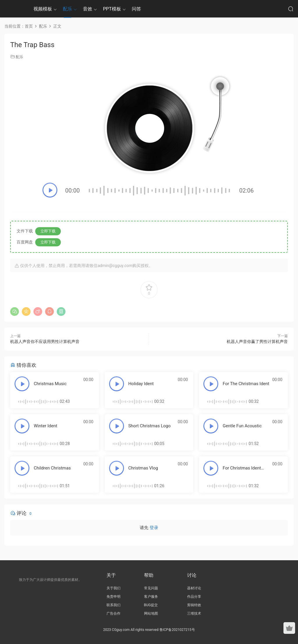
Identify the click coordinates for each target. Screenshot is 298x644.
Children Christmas (52, 468)
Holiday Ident (141, 384)
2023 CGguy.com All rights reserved (131, 630)
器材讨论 (194, 588)
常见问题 (151, 588)
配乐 (68, 9)
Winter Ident (46, 426)
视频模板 (43, 9)
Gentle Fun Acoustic (242, 426)
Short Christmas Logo (150, 426)
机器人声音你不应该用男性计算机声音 (45, 341)
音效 (88, 9)
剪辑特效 (194, 605)
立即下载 (48, 231)
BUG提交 (151, 605)
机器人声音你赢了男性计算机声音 (257, 341)
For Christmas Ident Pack (242, 470)
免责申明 (113, 597)
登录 (154, 528)
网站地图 (151, 613)
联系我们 (113, 605)
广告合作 (113, 613)
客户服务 (151, 597)
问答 (136, 9)
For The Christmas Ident (246, 384)
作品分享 (194, 597)
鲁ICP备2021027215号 (177, 630)
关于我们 (113, 588)
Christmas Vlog (143, 468)
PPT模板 (112, 9)
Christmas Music (50, 384)
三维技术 (194, 613)
